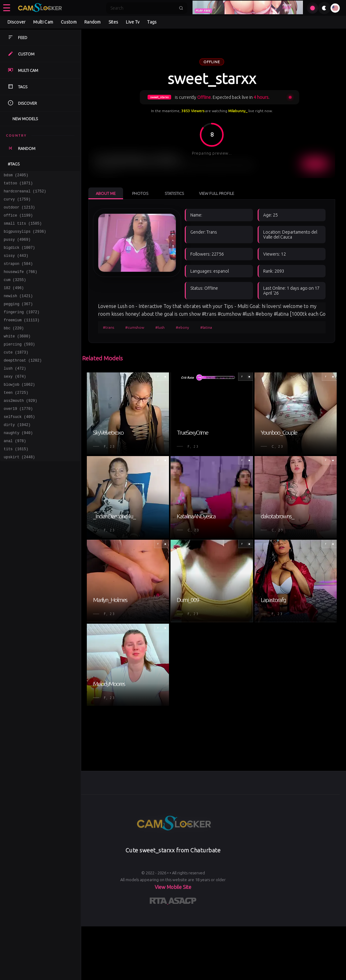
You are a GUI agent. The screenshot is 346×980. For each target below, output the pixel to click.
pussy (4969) (17, 248)
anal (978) (15, 472)
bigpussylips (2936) (25, 239)
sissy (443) (16, 266)
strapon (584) (18, 275)
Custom (69, 22)
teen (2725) (16, 418)
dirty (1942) (17, 454)
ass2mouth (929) (20, 427)
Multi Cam (43, 22)
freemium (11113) (22, 338)
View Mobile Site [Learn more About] (173, 887)
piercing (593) (19, 365)
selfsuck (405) (19, 445)
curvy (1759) (17, 203)
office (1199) (18, 221)
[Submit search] (181, 8)
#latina (206, 327)
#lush (160, 327)
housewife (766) (20, 284)
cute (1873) (16, 374)
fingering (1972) (22, 329)
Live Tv (133, 22)
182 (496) (14, 302)
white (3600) (17, 356)
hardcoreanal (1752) (25, 194)
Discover (16, 22)
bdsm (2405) (16, 176)
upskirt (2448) (19, 490)
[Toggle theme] (324, 8)
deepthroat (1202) (23, 382)
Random (93, 22)
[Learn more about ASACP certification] (182, 902)
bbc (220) (14, 347)
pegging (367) (18, 320)
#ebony (182, 327)
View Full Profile (217, 193)
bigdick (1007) (19, 257)
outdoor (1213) (19, 212)
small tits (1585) (23, 230)
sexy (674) (15, 400)
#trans (109, 327)
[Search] (143, 8)
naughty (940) (18, 463)
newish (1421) (18, 311)
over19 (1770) (18, 436)
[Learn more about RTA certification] (159, 902)
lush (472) (15, 391)
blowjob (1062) (19, 409)
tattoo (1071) (18, 185)
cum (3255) (15, 293)
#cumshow (135, 327)
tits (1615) (16, 481)
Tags (152, 22)
